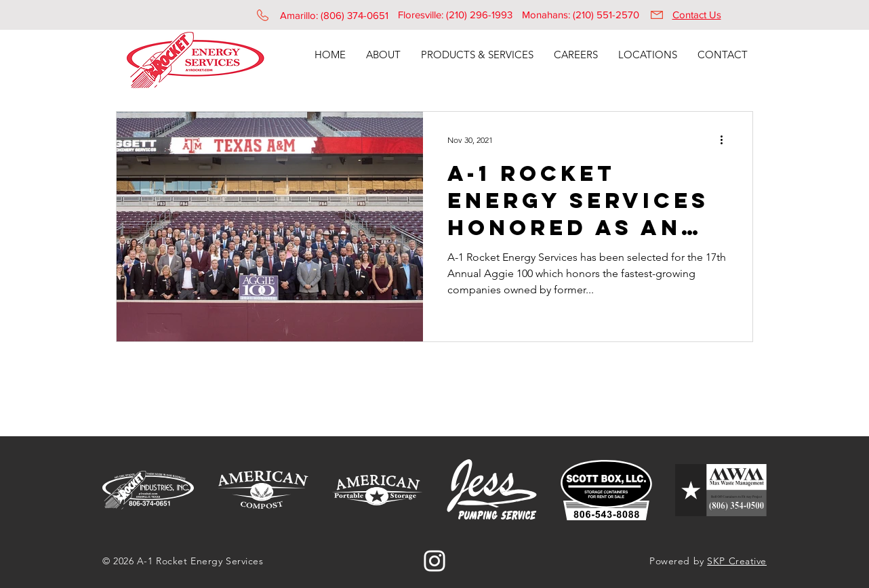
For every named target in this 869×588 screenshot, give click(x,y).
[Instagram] (435, 561)
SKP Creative (737, 561)
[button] (383, 55)
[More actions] (726, 140)
